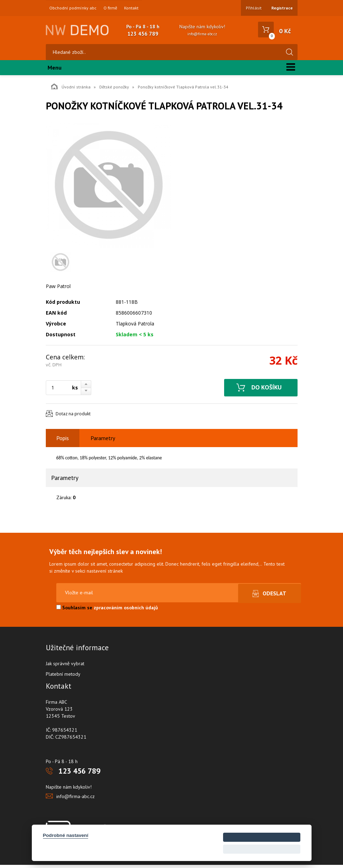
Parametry (103, 441)
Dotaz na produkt (73, 417)
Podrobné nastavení (66, 835)
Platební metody (63, 677)
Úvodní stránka (71, 89)
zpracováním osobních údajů (126, 611)
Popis (63, 441)
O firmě (110, 8)
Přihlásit (254, 8)
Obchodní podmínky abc (73, 8)
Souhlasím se (107, 611)
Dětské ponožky (114, 90)
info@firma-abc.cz (202, 34)
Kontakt (131, 8)
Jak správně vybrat (65, 667)
